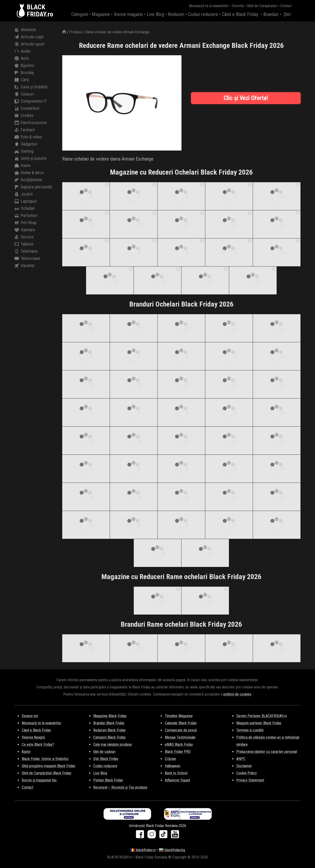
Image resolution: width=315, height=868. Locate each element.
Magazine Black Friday (110, 716)
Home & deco (29, 173)
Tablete (24, 244)
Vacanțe (25, 266)
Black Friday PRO (178, 752)
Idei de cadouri (104, 752)
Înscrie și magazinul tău (39, 780)
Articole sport (30, 44)
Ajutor (26, 752)
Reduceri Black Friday (109, 730)
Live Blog (155, 14)
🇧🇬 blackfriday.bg (172, 850)
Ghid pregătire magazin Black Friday (49, 766)
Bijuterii (24, 66)
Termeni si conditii (250, 730)
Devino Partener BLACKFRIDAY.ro (262, 716)
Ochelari (25, 208)
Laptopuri (26, 201)
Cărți (22, 80)
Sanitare (25, 230)
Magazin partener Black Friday (259, 723)
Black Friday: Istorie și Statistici (45, 759)
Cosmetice (27, 108)
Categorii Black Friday (109, 737)
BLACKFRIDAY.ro (40, 11)
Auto (22, 58)
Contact (286, 6)
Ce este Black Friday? (38, 744)
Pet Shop (26, 223)
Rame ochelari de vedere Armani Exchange (117, 32)
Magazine (101, 14)
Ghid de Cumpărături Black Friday (46, 773)
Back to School (176, 773)
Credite (24, 116)
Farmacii (25, 130)
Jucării (24, 194)
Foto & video (28, 137)
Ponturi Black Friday (108, 780)
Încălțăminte (28, 180)
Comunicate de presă (181, 730)
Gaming (24, 151)
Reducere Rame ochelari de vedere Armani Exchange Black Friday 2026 (181, 45)
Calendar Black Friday (181, 723)
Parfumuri (26, 216)
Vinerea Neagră (33, 737)
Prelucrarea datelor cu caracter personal (267, 752)
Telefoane (26, 251)
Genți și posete (31, 158)
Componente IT (31, 101)
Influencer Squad (177, 780)
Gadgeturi (26, 144)
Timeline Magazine (179, 716)
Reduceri (176, 14)
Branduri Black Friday (109, 723)
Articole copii (29, 37)
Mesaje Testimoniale (180, 737)
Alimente (25, 30)
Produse (76, 32)
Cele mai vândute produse (113, 744)
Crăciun (170, 759)
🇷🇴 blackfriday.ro (143, 850)
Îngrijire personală (33, 187)
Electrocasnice (31, 123)
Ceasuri (24, 94)
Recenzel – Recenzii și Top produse (120, 787)
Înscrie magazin (128, 14)
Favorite (238, 6)
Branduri (271, 14)
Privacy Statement (250, 780)
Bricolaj (24, 73)
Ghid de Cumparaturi (262, 6)
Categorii (80, 14)
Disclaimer (244, 766)
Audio (23, 51)
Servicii (24, 237)
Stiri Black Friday (106, 759)
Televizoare (27, 258)
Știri (287, 14)
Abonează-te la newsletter (209, 6)
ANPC (241, 759)
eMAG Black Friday (179, 744)
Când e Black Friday (240, 14)
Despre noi (30, 716)
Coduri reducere (203, 14)
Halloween (173, 766)
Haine (23, 166)
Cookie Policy (247, 773)
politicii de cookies (237, 694)
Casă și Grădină (31, 87)
